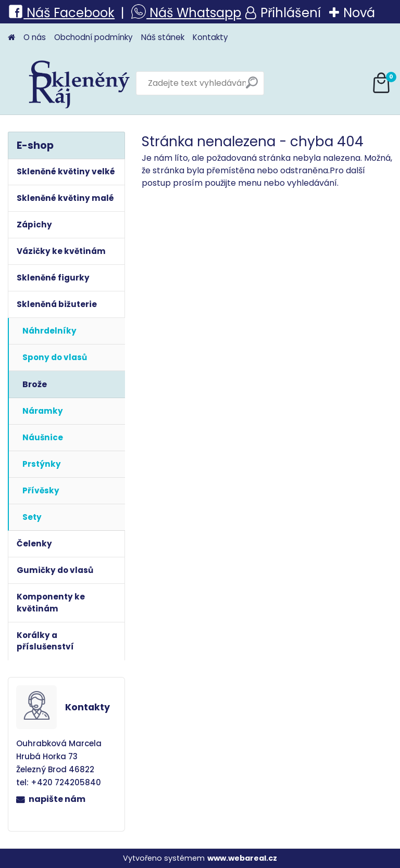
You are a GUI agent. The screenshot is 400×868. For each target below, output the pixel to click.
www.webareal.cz (242, 858)
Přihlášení (291, 13)
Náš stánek (163, 37)
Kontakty (210, 37)
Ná (26, 13)
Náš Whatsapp (194, 13)
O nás (35, 37)
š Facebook (79, 13)
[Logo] (79, 83)
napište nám (57, 799)
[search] (252, 87)
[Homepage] (11, 38)
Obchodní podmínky (93, 37)
